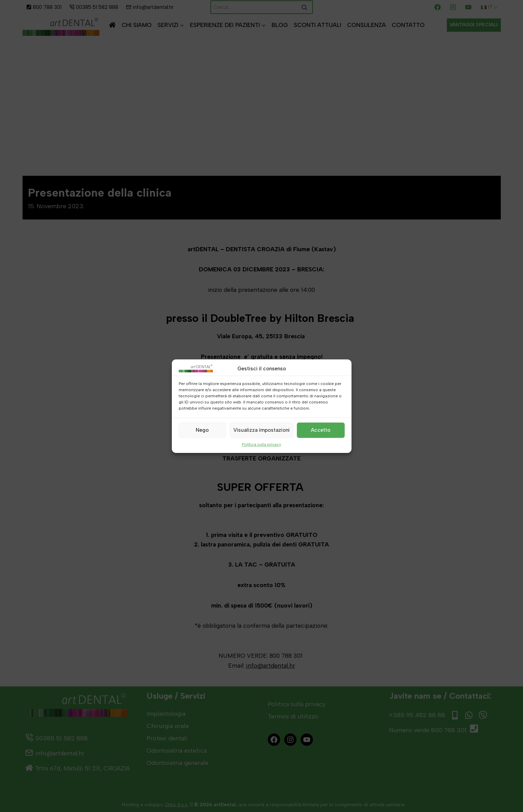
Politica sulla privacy (261, 444)
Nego (202, 430)
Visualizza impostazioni (261, 430)
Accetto (321, 430)
